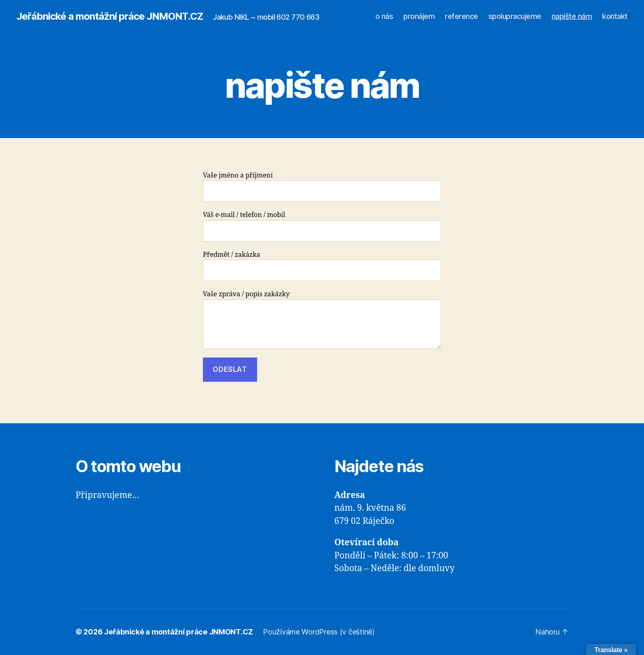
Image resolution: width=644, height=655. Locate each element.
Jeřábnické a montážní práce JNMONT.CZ (110, 16)
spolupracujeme (515, 16)
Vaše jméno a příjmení (322, 187)
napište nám (572, 16)
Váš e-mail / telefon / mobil (322, 226)
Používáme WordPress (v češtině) (319, 632)
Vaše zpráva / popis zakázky (322, 319)
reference (461, 16)
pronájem (419, 16)
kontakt (615, 16)
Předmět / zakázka (322, 266)
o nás (384, 16)
